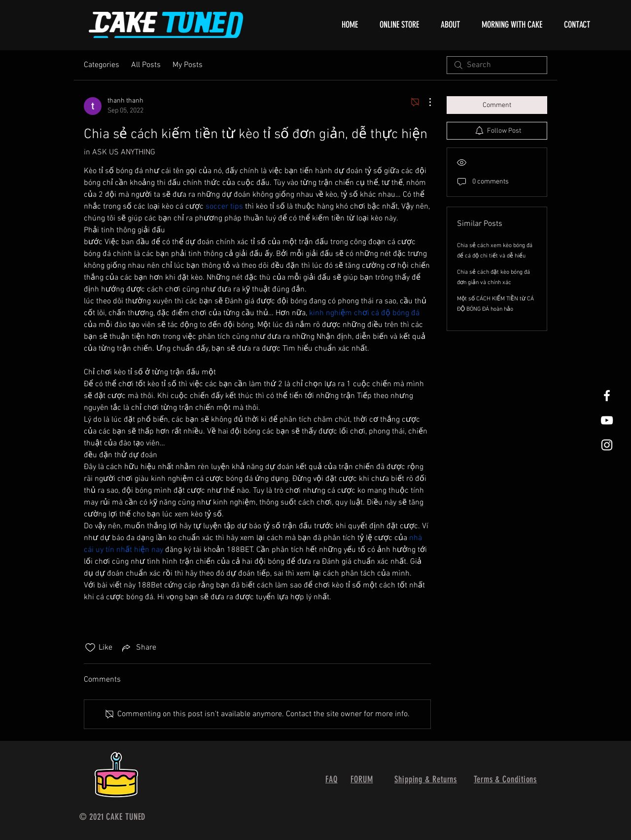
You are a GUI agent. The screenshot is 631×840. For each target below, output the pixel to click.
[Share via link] (138, 648)
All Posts (146, 65)
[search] (497, 65)
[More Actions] (425, 102)
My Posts (188, 65)
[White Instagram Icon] (607, 445)
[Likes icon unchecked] (90, 648)
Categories (102, 65)
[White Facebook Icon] (607, 396)
